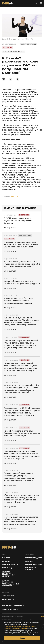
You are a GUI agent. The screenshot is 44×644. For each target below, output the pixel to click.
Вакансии (29, 561)
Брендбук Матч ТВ (10, 565)
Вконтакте (6, 606)
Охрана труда (8, 568)
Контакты (6, 561)
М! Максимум (8, 599)
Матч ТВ (14, 196)
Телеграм (18, 606)
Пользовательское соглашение (12, 616)
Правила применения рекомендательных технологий (11, 583)
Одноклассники (9, 610)
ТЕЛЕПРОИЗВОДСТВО (33, 558)
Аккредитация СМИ (33, 565)
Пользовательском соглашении (16, 628)
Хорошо (22, 638)
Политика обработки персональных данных (9, 574)
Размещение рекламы (30, 569)
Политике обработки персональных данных (20, 626)
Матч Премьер (8, 596)
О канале (6, 558)
